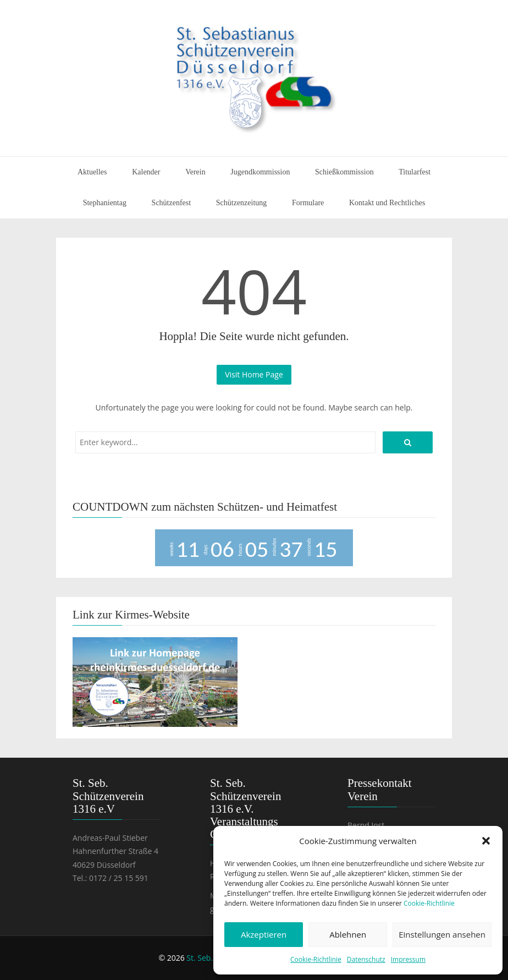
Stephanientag (105, 203)
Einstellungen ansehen (442, 934)
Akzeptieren (264, 934)
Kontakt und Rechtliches (387, 203)
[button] (486, 841)
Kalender (146, 172)
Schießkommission (344, 172)
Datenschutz (366, 959)
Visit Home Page (254, 374)
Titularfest (415, 172)
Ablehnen (348, 934)
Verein (195, 172)
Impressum (408, 959)
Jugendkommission (260, 172)
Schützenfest (172, 203)
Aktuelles (92, 172)
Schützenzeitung (242, 203)
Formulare (308, 203)
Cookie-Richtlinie (429, 903)
